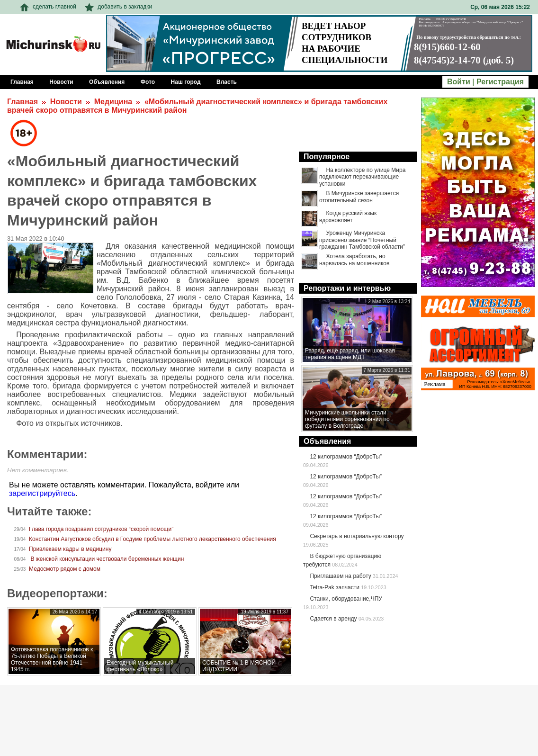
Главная (22, 102)
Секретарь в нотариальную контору (357, 536)
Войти (459, 82)
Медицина (113, 102)
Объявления (327, 441)
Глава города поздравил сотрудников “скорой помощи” (101, 529)
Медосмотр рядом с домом (65, 569)
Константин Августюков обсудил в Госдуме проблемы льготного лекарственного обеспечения (152, 539)
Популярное (327, 157)
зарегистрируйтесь (42, 493)
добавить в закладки (118, 7)
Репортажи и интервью (347, 288)
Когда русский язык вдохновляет (348, 216)
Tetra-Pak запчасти (334, 587)
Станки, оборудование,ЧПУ (346, 599)
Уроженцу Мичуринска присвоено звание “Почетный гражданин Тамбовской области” (362, 240)
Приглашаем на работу (340, 576)
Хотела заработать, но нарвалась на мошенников (354, 260)
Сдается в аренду (333, 619)
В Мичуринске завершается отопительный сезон (359, 197)
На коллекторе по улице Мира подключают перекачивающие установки (362, 177)
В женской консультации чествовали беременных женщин (106, 559)
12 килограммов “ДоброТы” (346, 457)
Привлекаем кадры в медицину (70, 549)
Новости (66, 102)
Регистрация (500, 82)
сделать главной (48, 7)
